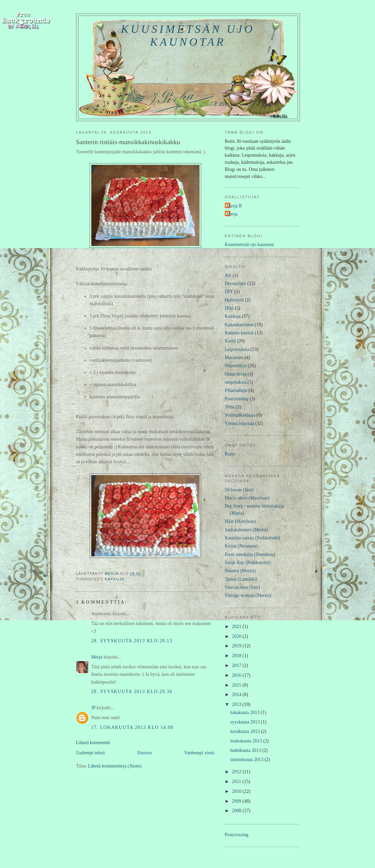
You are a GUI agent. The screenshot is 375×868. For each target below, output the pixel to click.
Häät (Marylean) (240, 521)
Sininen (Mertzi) (240, 571)
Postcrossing (237, 399)
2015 (237, 685)
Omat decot (236, 374)
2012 (237, 772)
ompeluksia (236, 382)
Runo (230, 454)
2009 (237, 801)
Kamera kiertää (239, 333)
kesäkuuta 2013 (245, 731)
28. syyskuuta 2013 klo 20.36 (132, 692)
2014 (237, 695)
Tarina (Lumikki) (241, 579)
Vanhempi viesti (200, 753)
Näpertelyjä (236, 366)
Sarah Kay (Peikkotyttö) (248, 563)
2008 (237, 811)
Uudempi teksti (90, 753)
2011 (237, 782)
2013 (237, 704)
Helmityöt (234, 300)
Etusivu (145, 753)
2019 (237, 646)
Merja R (234, 206)
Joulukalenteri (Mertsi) (247, 530)
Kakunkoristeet (239, 325)
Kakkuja (114, 579)
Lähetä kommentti (93, 743)
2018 (237, 656)
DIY (229, 292)
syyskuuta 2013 (245, 722)
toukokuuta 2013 (247, 741)
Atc (228, 275)
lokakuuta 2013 (245, 713)
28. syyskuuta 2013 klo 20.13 (132, 641)
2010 (237, 791)
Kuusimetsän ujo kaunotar (188, 35)
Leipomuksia (237, 349)
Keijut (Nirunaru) (241, 546)
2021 (237, 627)
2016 (237, 675)
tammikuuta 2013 (247, 760)
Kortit (230, 341)
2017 (237, 665)
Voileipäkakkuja (240, 415)
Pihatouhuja (236, 390)
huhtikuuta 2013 (246, 750)
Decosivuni (236, 283)
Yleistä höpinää (240, 424)
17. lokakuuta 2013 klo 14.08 (132, 727)
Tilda (230, 407)
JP (93, 708)
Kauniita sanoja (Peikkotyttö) (253, 538)
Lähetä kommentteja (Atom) (115, 766)
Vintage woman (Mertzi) (248, 595)
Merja (97, 657)
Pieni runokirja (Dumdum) (250, 554)
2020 (237, 636)
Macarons (234, 358)
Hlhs (229, 308)
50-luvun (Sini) (239, 490)
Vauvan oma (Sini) (242, 587)
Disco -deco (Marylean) (247, 498)
